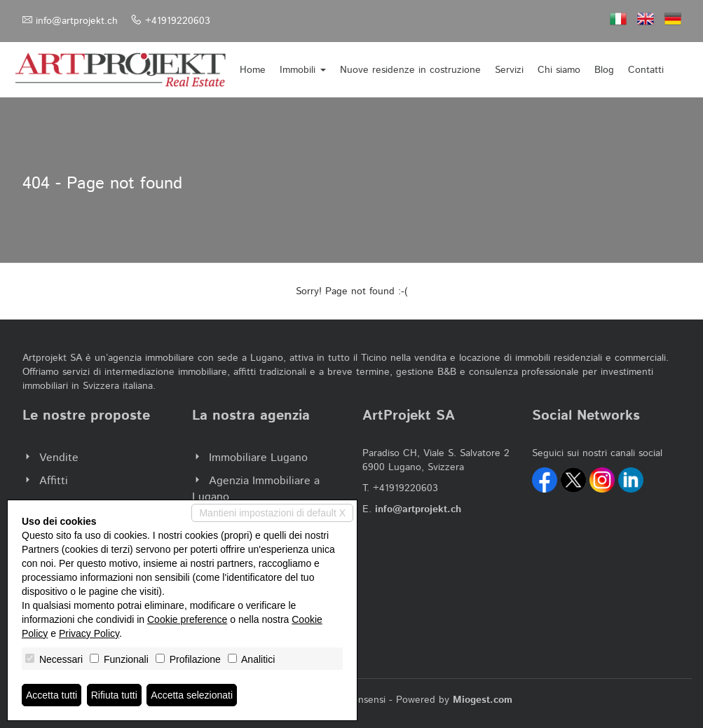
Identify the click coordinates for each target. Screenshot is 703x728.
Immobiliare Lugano (258, 458)
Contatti (646, 70)
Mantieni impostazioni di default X (272, 513)
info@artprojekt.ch (77, 21)
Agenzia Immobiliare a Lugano (256, 489)
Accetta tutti (52, 695)
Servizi (509, 70)
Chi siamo (559, 70)
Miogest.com (483, 700)
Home (253, 70)
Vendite (59, 458)
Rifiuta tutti (114, 695)
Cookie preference (187, 619)
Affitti (54, 481)
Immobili (303, 70)
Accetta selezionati (192, 695)
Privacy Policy (89, 633)
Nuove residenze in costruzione (410, 70)
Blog (604, 70)
